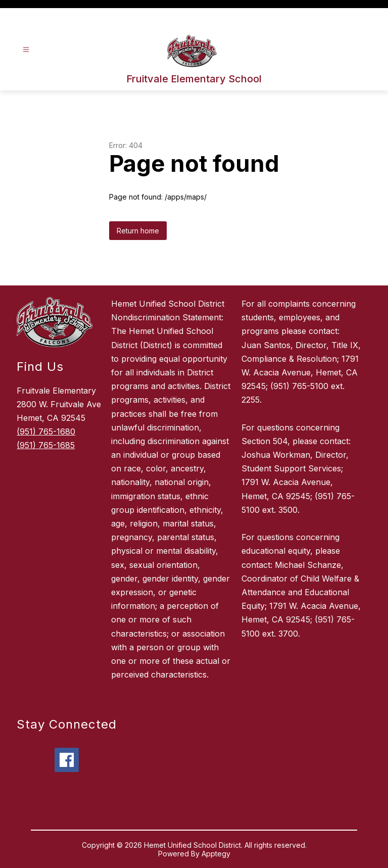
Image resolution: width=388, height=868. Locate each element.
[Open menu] (26, 50)
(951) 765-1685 (46, 445)
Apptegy (216, 854)
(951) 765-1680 (46, 431)
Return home (138, 231)
